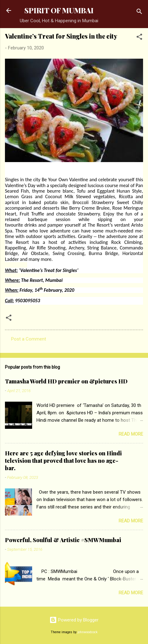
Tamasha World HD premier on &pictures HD (66, 381)
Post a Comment (29, 339)
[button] (139, 38)
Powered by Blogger (74, 620)
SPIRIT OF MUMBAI (59, 10)
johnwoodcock (88, 632)
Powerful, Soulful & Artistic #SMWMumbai (63, 540)
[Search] (139, 13)
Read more (131, 434)
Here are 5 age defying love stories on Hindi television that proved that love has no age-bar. (63, 461)
